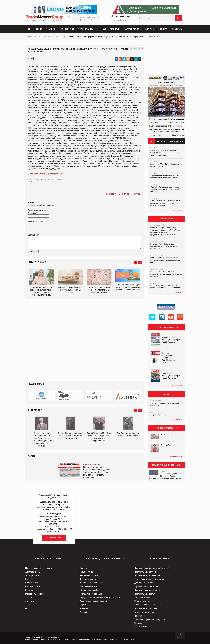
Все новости (61, 37)
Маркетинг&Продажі (34, 594)
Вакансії (84, 612)
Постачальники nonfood (145, 572)
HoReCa (138, 616)
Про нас (83, 568)
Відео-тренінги (32, 583)
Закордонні (176, 141)
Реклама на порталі (89, 575)
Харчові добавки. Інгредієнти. (148, 605)
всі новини (177, 210)
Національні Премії (89, 586)
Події (28, 608)
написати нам (54, 538)
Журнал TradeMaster (89, 590)
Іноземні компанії (142, 627)
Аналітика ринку (33, 572)
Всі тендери (177, 419)
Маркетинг (115, 29)
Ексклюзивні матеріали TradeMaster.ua (45, 174)
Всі (151, 141)
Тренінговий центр (88, 579)
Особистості (35, 410)
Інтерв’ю (29, 579)
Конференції (177, 29)
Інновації (102, 29)
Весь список (125, 194)
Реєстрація (125, 16)
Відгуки (83, 605)
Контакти (84, 608)
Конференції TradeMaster (91, 583)
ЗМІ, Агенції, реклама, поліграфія (149, 619)
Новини (38, 29)
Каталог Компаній (133, 29)
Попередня (111, 194)
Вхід (116, 16)
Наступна (137, 194)
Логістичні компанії (143, 597)
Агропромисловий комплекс (147, 586)
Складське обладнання (145, 612)
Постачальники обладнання (147, 590)
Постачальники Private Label (147, 575)
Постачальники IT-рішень (146, 608)
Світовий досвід (86, 29)
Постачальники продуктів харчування (151, 568)
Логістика (150, 29)
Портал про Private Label (91, 594)
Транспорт (139, 623)
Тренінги (163, 29)
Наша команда (87, 572)
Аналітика (51, 29)
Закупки (29, 597)
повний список (176, 456)
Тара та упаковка (142, 601)
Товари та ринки (46, 37)
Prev (135, 262)
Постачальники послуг (144, 594)
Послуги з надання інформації (94, 601)
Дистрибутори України (144, 583)
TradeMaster (31, 37)
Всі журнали (177, 386)
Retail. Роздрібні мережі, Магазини (150, 579)
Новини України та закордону (39, 568)
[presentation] (49, 256)
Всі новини (177, 292)
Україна (161, 141)
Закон (28, 605)
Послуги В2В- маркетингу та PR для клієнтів (100, 597)
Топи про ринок (67, 29)
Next (140, 262)
